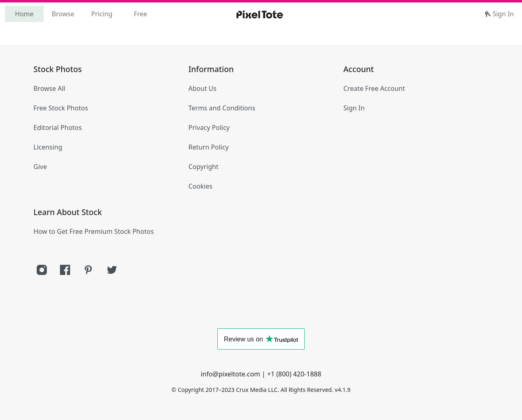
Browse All (49, 88)
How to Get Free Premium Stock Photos (94, 231)
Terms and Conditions (222, 108)
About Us (202, 88)
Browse (63, 14)
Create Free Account (374, 88)
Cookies (200, 186)
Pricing (102, 14)
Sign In (499, 14)
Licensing (48, 147)
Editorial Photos (58, 128)
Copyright (203, 167)
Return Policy (209, 147)
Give (40, 167)
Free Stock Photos (61, 108)
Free (140, 14)
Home (24, 14)
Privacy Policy (209, 128)
